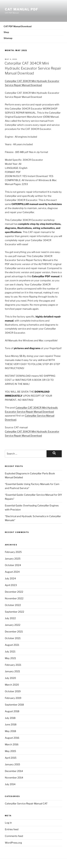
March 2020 (12, 685)
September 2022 (14, 612)
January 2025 (13, 559)
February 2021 (13, 665)
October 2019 (13, 691)
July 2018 (10, 718)
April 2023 (11, 585)
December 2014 (14, 771)
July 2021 (10, 652)
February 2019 (13, 698)
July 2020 (10, 678)
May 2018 (10, 731)
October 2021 (13, 638)
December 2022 (14, 592)
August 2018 (12, 711)
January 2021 (12, 671)
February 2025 (13, 552)
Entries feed (12, 829)
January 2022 (13, 625)
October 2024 (13, 565)
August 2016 (12, 738)
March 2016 (12, 744)
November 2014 (14, 778)
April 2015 (11, 758)
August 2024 (12, 572)
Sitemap (8, 38)
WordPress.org (13, 843)
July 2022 (10, 618)
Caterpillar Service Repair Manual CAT (26, 804)
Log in (8, 823)
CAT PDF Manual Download (18, 26)
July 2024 (10, 578)
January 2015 (12, 764)
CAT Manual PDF (22, 9)
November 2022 (14, 598)
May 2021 (10, 658)
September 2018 (14, 705)
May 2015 (10, 751)
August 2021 (12, 645)
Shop (6, 32)
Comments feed (14, 836)
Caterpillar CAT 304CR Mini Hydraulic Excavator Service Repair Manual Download (33, 68)
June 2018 (11, 724)
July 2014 (10, 784)
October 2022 (13, 605)
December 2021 (14, 632)
